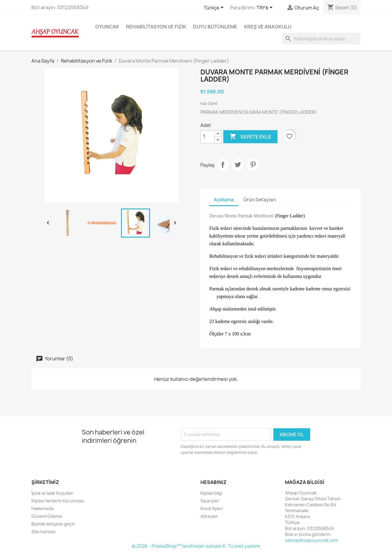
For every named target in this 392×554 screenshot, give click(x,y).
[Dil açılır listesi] (215, 8)
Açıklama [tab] (224, 200)
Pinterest (253, 165)
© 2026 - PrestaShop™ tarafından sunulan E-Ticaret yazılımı (196, 546)
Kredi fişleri (212, 508)
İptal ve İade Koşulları (52, 493)
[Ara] (321, 39)
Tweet (238, 165)
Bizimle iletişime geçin (53, 524)
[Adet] (208, 137)
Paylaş (223, 165)
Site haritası (43, 532)
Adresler (209, 516)
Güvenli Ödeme (47, 516)
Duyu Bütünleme (215, 27)
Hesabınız (213, 482)
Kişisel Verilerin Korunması (58, 501)
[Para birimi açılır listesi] (266, 8)
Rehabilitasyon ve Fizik (156, 27)
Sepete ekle (250, 137)
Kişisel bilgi (211, 493)
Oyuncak (107, 27)
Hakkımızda (43, 508)
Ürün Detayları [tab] (260, 200)
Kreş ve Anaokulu (268, 27)
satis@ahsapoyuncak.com (311, 540)
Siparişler (210, 501)
